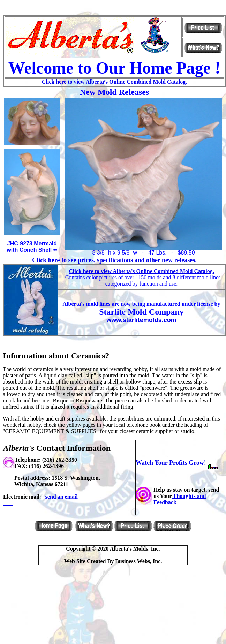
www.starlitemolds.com (141, 320)
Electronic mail (21, 497)
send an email (62, 497)
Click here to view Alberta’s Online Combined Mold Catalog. (114, 82)
